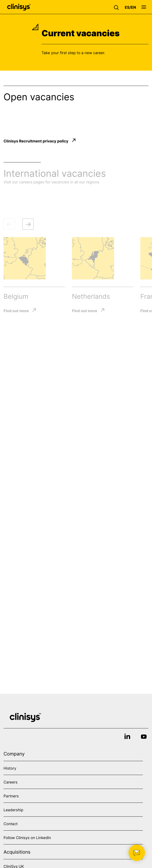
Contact (11, 824)
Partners (11, 796)
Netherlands (91, 296)
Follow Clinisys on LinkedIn (27, 838)
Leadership (13, 810)
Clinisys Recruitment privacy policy (36, 141)
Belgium (16, 296)
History (10, 768)
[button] (117, 7)
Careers (10, 782)
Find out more (16, 311)
